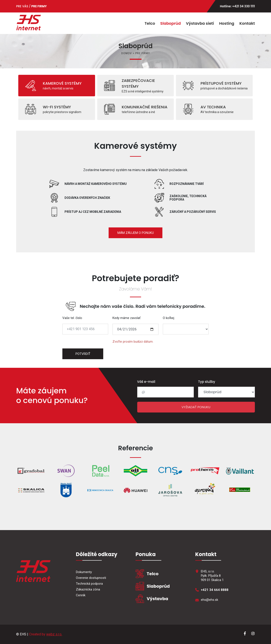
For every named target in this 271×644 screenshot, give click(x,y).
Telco (150, 23)
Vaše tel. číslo (72, 318)
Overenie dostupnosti (91, 578)
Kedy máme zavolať (126, 318)
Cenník (81, 595)
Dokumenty (84, 572)
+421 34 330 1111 (243, 6)
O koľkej (169, 318)
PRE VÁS (22, 6)
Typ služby (207, 382)
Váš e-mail (146, 382)
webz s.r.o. (54, 634)
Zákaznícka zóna (88, 589)
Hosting (227, 23)
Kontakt (247, 23)
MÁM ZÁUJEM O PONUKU (136, 233)
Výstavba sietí (200, 23)
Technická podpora (89, 584)
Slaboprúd (170, 23)
